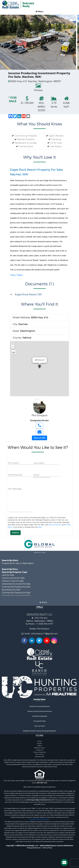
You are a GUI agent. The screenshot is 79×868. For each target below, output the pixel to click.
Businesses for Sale (11, 590)
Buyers (39, 743)
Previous (5, 39)
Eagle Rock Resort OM (28, 295)
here (40, 527)
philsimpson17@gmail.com (44, 634)
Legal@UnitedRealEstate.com (39, 819)
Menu (39, 12)
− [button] (13, 347)
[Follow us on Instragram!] (54, 641)
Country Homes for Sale (13, 578)
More (43, 602)
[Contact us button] (64, 862)
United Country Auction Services (40, 711)
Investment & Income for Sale (16, 584)
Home (39, 741)
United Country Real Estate (39, 706)
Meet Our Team (39, 748)
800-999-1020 (42, 783)
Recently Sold (39, 757)
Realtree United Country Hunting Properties (39, 731)
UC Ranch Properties (40, 716)
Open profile (39, 438)
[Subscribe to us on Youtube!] (47, 641)
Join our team (40, 726)
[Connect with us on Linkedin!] (32, 641)
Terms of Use (39, 754)
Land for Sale (8, 575)
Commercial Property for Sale (16, 587)
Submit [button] (15, 533)
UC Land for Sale (40, 721)
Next (74, 39)
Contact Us (39, 750)
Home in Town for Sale (13, 581)
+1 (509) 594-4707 (44, 624)
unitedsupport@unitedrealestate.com (40, 800)
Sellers (40, 746)
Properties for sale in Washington (18, 563)
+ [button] (13, 344)
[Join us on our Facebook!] (24, 641)
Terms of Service (55, 525)
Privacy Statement (40, 752)
